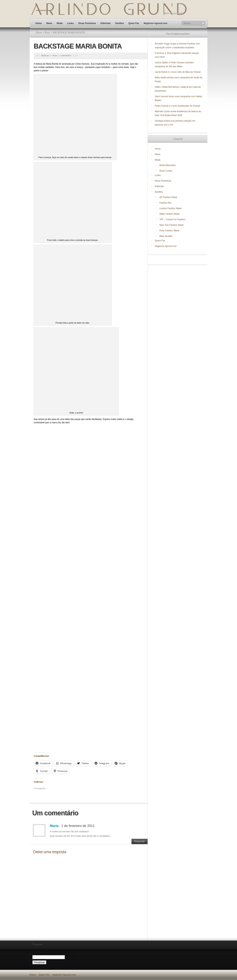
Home (39, 23)
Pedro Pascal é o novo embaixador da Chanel (178, 106)
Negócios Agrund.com (156, 23)
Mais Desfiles (166, 236)
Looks (70, 23)
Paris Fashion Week (169, 231)
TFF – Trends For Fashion (172, 220)
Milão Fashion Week (170, 214)
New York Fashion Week (172, 225)
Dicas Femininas (87, 23)
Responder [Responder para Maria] (140, 841)
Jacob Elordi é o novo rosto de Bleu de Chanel (178, 72)
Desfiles (120, 23)
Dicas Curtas (166, 171)
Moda (60, 23)
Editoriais (106, 23)
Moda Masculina (167, 165)
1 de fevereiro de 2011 (78, 826)
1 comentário (65, 56)
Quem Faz (134, 23)
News (49, 23)
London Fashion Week (171, 208)
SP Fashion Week (168, 197)
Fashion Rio (165, 203)
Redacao (45, 56)
